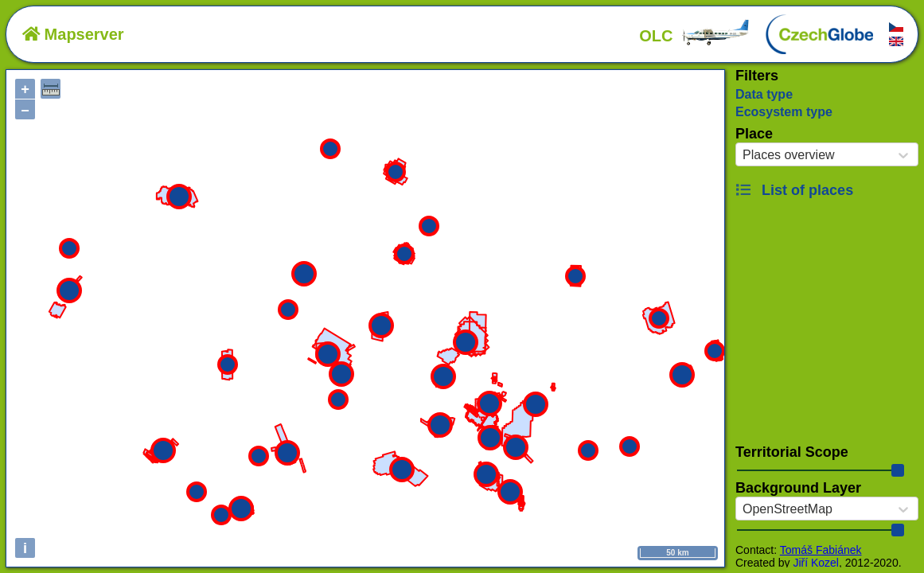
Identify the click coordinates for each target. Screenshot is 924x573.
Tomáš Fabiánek (821, 550)
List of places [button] (794, 190)
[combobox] (743, 155)
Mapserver (73, 34)
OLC (695, 36)
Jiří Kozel (816, 563)
